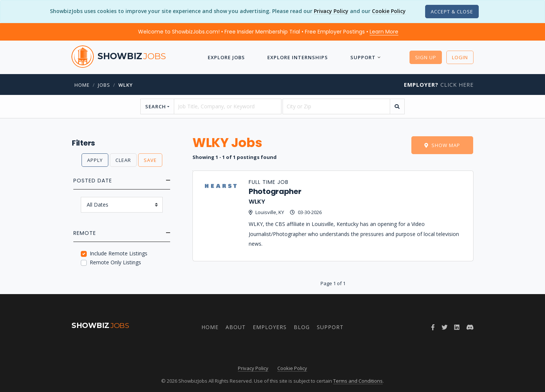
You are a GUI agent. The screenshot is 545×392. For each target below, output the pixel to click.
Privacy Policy (331, 11)
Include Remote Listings (119, 253)
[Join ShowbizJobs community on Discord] (470, 327)
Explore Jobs (226, 57)
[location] (336, 106)
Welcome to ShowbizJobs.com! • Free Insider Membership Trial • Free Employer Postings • (268, 32)
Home (82, 85)
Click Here (439, 85)
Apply (95, 160)
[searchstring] (228, 106)
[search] (397, 106)
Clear (123, 160)
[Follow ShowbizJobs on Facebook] (433, 327)
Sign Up (426, 57)
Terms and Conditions (358, 381)
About (236, 327)
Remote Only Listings (115, 262)
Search (156, 106)
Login (460, 57)
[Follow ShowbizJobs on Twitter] (444, 327)
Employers (270, 327)
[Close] (452, 12)
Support (363, 57)
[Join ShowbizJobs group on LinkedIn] (457, 327)
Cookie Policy (389, 11)
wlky (126, 85)
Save (150, 160)
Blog (302, 327)
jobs (104, 85)
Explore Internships (298, 57)
